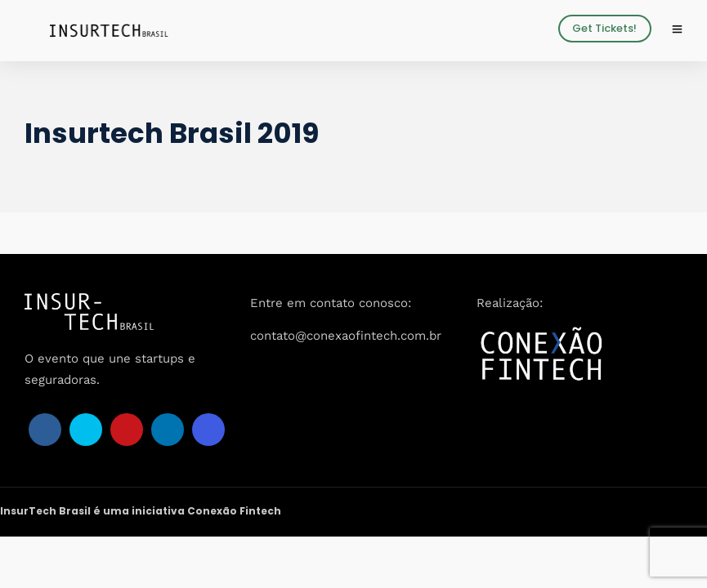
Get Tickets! (604, 28)
